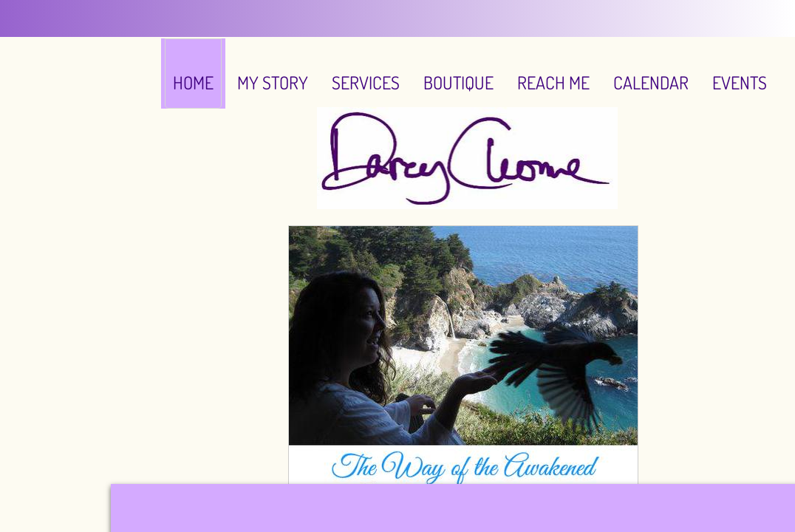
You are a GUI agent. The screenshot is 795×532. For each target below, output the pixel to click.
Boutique (458, 82)
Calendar (651, 82)
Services (366, 82)
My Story (273, 82)
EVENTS (740, 82)
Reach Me (553, 82)
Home (193, 82)
